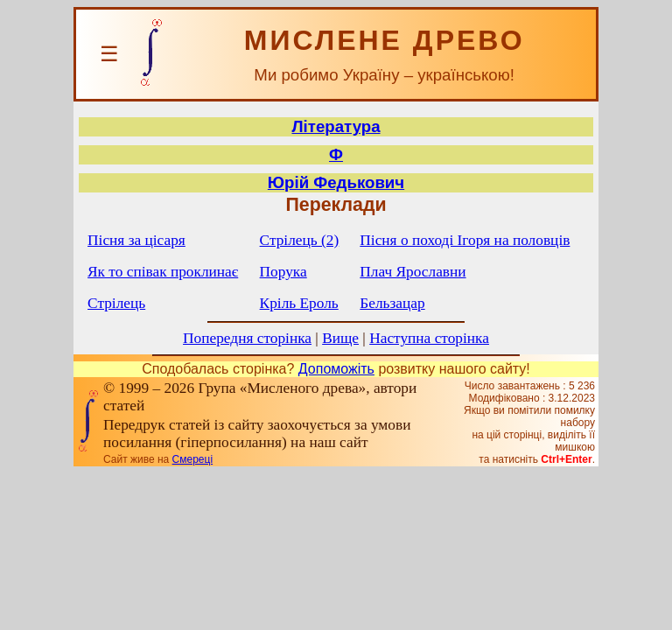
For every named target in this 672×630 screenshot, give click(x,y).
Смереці (192, 459)
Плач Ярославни (413, 272)
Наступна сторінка (429, 338)
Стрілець (116, 303)
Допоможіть (336, 369)
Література (336, 126)
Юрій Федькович (336, 182)
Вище (340, 338)
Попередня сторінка (247, 338)
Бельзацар (392, 303)
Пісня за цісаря (136, 240)
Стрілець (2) (300, 240)
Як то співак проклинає (163, 272)
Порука (283, 272)
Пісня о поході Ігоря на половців (465, 240)
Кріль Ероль (299, 303)
